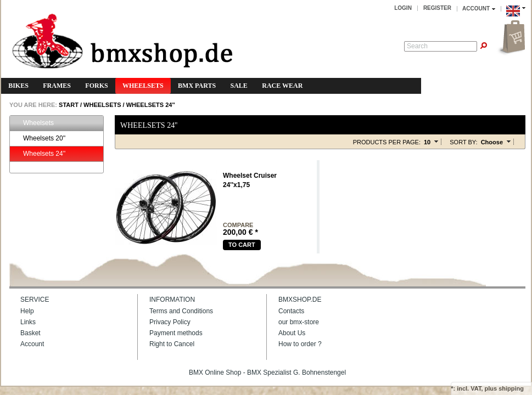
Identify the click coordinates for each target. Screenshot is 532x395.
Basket (30, 333)
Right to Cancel (172, 344)
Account (32, 344)
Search (417, 46)
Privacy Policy (170, 322)
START (68, 105)
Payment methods (176, 333)
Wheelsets (143, 86)
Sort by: (463, 142)
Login (403, 8)
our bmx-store (299, 322)
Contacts (291, 311)
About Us (292, 333)
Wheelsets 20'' (39, 139)
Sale (239, 86)
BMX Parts (197, 86)
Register (437, 8)
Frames (57, 86)
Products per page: (387, 142)
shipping (511, 388)
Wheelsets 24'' (151, 105)
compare (238, 225)
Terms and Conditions (181, 311)
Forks (96, 86)
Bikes (18, 86)
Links (28, 322)
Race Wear (282, 86)
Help (27, 311)
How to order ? (300, 344)
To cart (242, 245)
